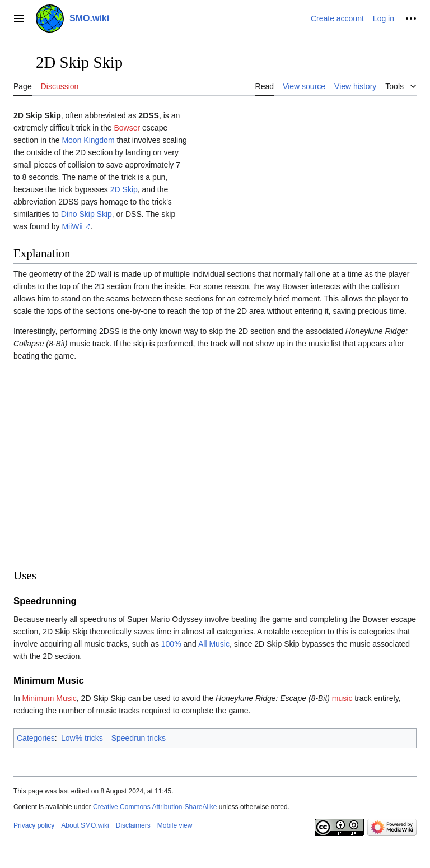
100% (171, 644)
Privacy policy (34, 825)
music (342, 698)
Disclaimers (133, 825)
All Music (214, 644)
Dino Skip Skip (87, 214)
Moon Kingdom (88, 140)
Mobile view (175, 825)
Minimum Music (50, 698)
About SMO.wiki (85, 825)
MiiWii (72, 226)
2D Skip (124, 189)
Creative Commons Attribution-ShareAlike (155, 807)
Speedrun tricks (139, 738)
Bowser (127, 128)
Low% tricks (82, 738)
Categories (36, 738)
